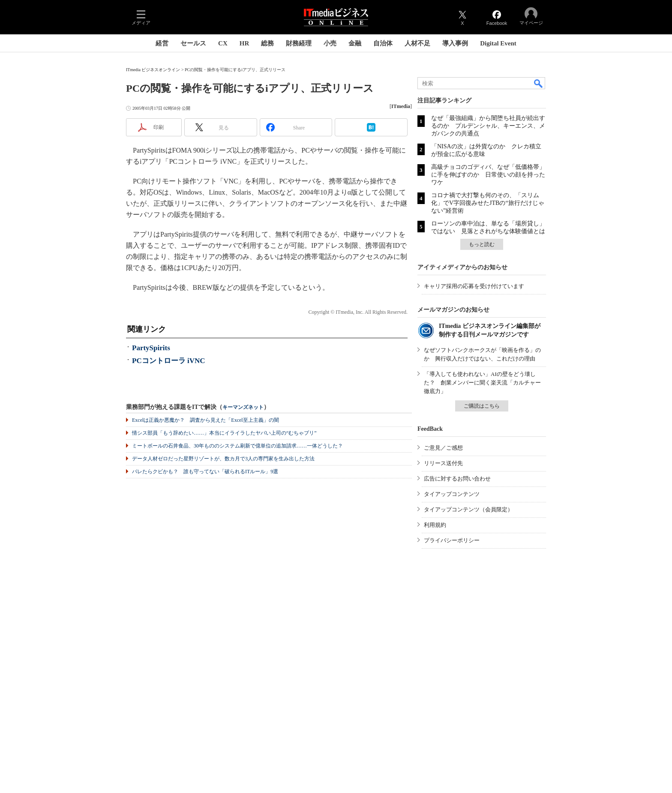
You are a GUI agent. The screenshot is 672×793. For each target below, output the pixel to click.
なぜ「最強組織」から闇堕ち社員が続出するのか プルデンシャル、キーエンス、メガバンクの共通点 (488, 126)
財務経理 (299, 43)
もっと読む (482, 244)
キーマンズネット (243, 407)
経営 (162, 43)
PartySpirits (151, 348)
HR (244, 43)
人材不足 (417, 43)
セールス (193, 43)
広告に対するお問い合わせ (457, 479)
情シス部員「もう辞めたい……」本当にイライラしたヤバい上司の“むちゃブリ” (224, 433)
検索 (539, 83)
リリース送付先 (443, 463)
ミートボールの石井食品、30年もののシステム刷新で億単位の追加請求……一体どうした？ (237, 446)
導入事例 (455, 43)
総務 (267, 43)
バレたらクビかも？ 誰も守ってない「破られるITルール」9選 (205, 472)
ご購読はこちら (482, 406)
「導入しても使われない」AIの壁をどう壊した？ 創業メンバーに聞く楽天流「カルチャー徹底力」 (482, 383)
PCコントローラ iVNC (168, 361)
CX (223, 43)
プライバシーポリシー (452, 540)
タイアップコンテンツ (452, 494)
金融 (355, 43)
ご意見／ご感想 (443, 448)
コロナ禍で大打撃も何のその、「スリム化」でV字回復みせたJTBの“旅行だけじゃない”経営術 (488, 203)
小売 (330, 43)
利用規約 (435, 525)
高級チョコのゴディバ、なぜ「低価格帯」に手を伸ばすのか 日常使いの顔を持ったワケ (488, 175)
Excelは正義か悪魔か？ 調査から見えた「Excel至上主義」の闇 (205, 420)
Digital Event (498, 43)
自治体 (383, 43)
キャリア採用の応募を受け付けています (474, 286)
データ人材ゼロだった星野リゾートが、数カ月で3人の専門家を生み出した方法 (223, 459)
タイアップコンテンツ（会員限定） (468, 509)
